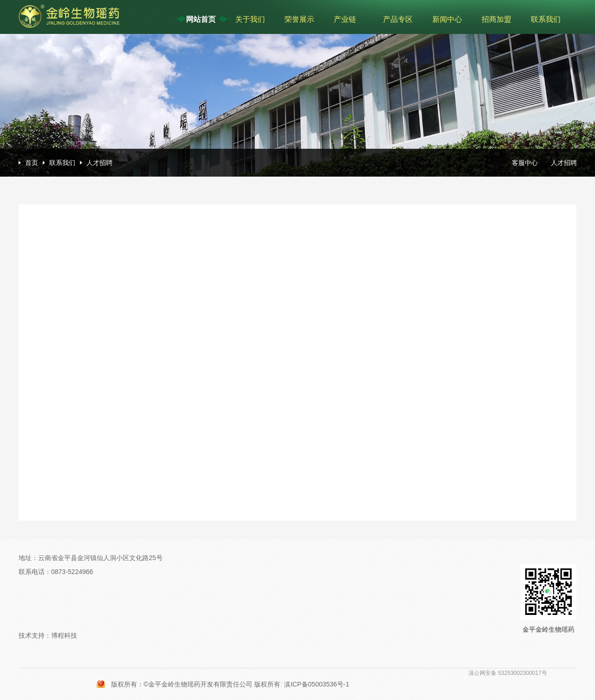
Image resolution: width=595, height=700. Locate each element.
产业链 (345, 19)
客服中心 (525, 163)
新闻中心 (447, 19)
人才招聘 (99, 163)
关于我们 (250, 19)
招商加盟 (496, 19)
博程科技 (64, 635)
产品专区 (398, 19)
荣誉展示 (299, 19)
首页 (32, 163)
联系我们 (546, 19)
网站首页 (201, 19)
